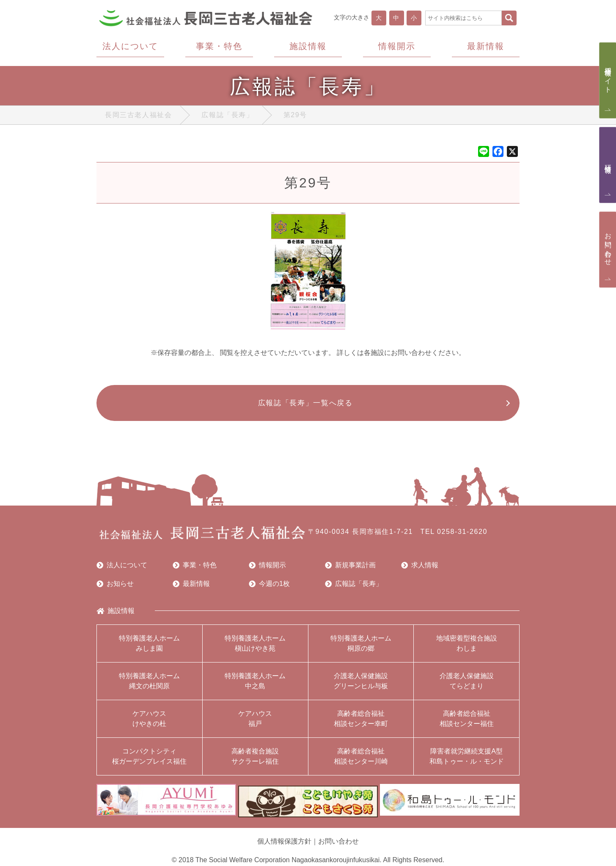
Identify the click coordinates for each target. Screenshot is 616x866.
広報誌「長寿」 (227, 117)
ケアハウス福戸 (255, 723)
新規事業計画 (350, 569)
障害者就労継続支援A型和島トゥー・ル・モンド (467, 760)
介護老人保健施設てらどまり (467, 685)
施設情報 (115, 615)
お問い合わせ (338, 842)
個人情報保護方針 (284, 842)
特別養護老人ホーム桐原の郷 (361, 647)
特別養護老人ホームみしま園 (149, 647)
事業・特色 (195, 569)
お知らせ (115, 588)
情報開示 (267, 569)
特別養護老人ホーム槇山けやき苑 (255, 647)
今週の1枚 (269, 588)
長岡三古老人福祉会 (138, 117)
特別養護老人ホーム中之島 (255, 685)
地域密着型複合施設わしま (467, 647)
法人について (122, 569)
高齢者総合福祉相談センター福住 (467, 723)
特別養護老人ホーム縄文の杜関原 (149, 685)
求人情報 (420, 569)
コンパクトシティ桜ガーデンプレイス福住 (149, 760)
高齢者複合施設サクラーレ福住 (255, 760)
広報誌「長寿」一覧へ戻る (304, 406)
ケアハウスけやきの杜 (149, 723)
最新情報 (191, 588)
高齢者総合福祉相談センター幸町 (361, 723)
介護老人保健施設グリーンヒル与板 (361, 685)
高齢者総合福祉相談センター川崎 (361, 760)
